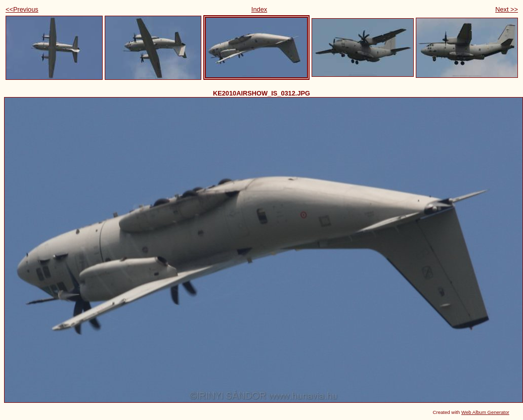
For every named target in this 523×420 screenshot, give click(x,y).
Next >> (507, 9)
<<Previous (22, 9)
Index (259, 9)
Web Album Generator (485, 412)
